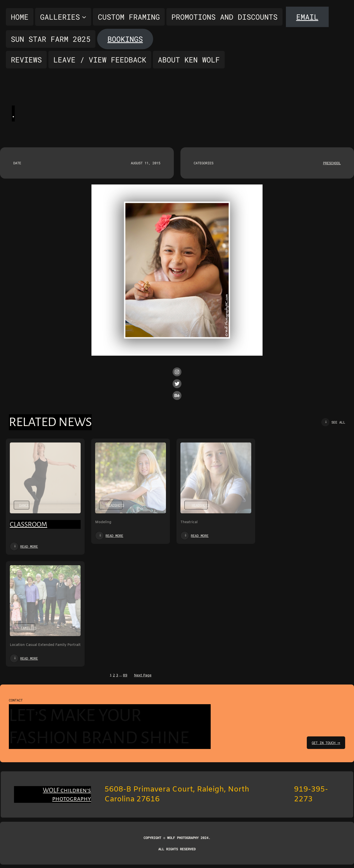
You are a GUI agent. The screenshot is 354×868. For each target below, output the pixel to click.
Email (307, 17)
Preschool (332, 163)
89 (125, 676)
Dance (24, 505)
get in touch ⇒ (325, 743)
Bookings (125, 39)
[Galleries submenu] (63, 17)
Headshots (115, 505)
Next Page (143, 676)
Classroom (29, 524)
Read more (29, 546)
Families (29, 628)
